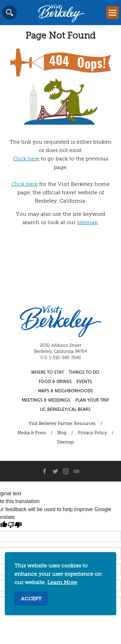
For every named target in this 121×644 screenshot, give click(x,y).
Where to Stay (48, 373)
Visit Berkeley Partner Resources (62, 424)
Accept (31, 599)
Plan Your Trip (92, 400)
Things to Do (84, 373)
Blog (62, 433)
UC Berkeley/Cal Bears (65, 410)
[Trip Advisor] (76, 471)
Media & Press (32, 433)
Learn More (62, 583)
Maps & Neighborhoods (65, 391)
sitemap (87, 223)
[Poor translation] (15, 525)
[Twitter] (55, 471)
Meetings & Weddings (46, 400)
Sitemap (65, 442)
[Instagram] (66, 471)
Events (84, 382)
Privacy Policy (92, 433)
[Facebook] (44, 471)
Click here (26, 159)
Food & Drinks (55, 382)
